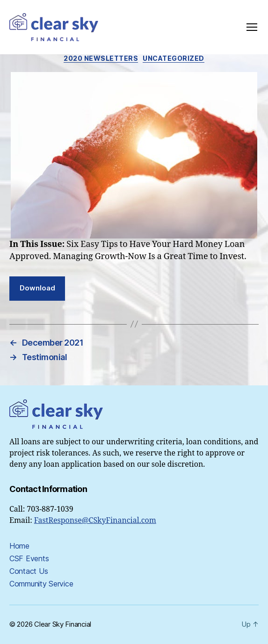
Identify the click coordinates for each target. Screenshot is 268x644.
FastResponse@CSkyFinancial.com (95, 521)
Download (37, 288)
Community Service (41, 584)
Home (19, 546)
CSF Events (29, 558)
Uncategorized (174, 58)
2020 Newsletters (101, 58)
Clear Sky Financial (63, 624)
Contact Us (29, 571)
